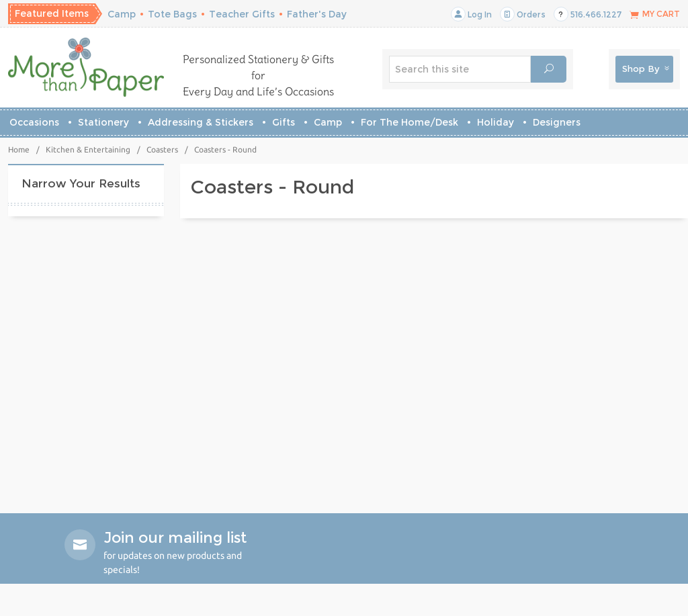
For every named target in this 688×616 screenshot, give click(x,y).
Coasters (162, 149)
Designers (557, 122)
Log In (471, 14)
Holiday (496, 122)
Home (19, 149)
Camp (122, 14)
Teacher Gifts (242, 14)
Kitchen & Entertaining (88, 149)
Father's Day (317, 14)
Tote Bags (172, 14)
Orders (523, 14)
